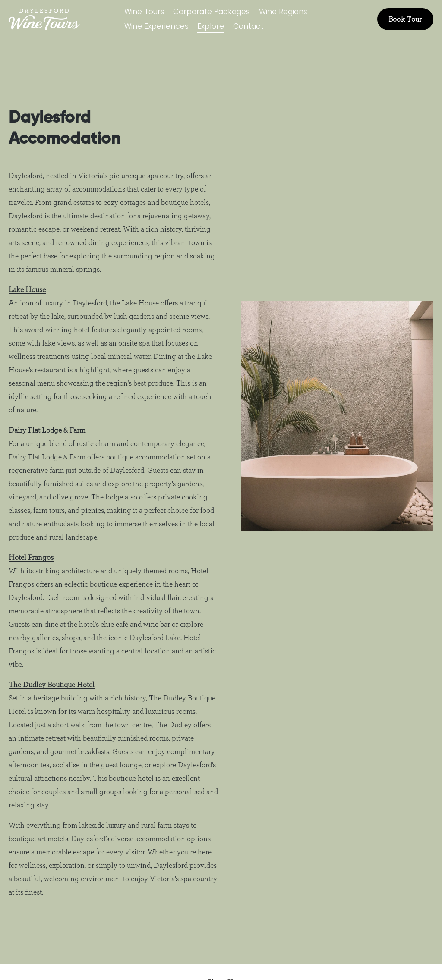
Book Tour (405, 19)
